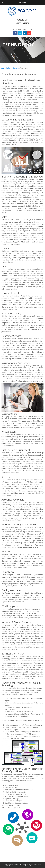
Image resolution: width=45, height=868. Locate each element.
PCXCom (22, 2)
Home (2, 68)
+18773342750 (22, 23)
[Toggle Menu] (3, 2)
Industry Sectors (12, 68)
